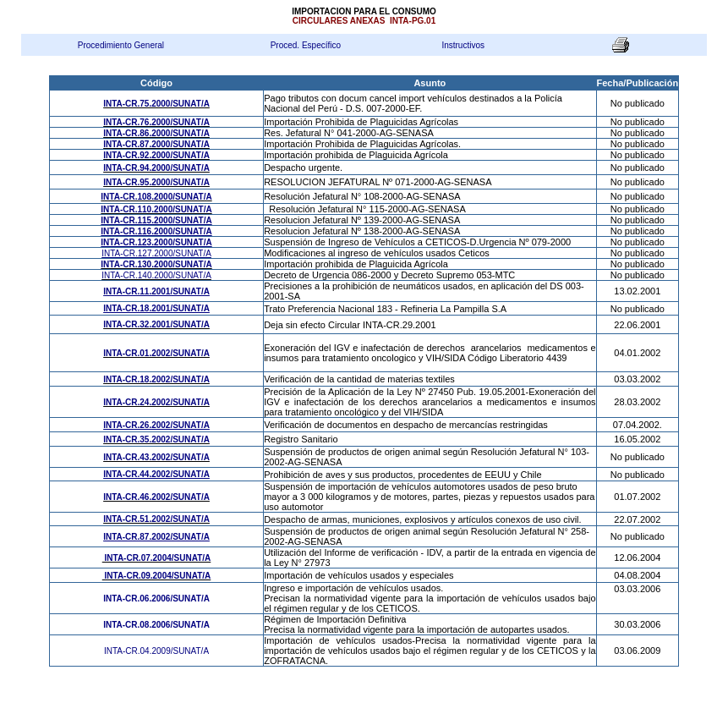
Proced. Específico (306, 45)
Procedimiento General (121, 45)
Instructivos (463, 45)
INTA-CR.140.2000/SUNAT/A (156, 275)
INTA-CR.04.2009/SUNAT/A (156, 651)
